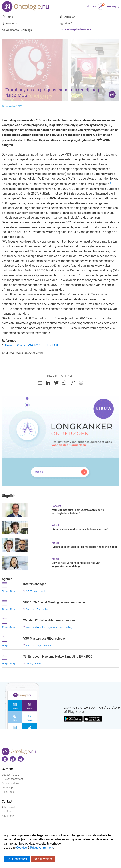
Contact (7, 801)
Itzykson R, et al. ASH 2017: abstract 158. (32, 345)
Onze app (7, 788)
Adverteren (8, 816)
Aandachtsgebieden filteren (76, 30)
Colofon (6, 812)
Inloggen (91, 6)
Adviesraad (8, 807)
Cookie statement (12, 783)
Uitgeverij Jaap (10, 775)
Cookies (22, 848)
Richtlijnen (8, 792)
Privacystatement (42, 848)
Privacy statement (12, 779)
